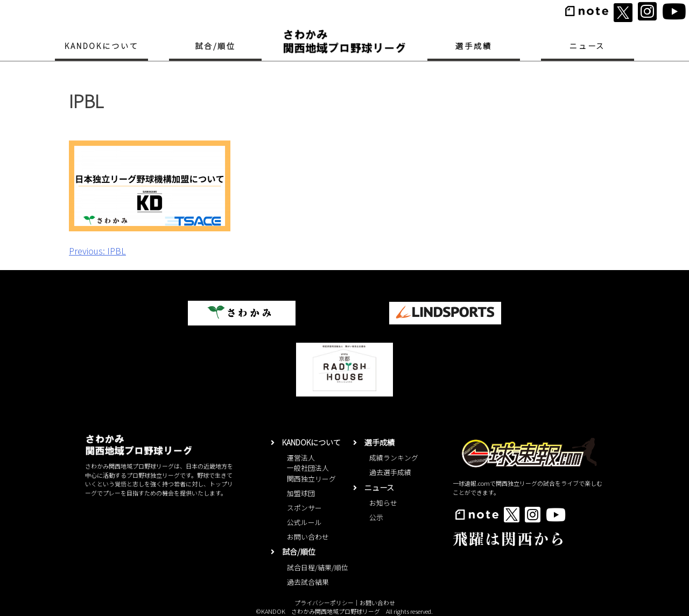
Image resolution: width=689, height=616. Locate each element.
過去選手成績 (390, 472)
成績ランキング (394, 458)
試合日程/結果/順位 (318, 567)
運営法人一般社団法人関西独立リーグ (311, 468)
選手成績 (473, 46)
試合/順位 (215, 46)
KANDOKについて (101, 46)
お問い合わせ (308, 537)
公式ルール (304, 522)
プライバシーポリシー (324, 603)
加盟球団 (301, 493)
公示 (376, 517)
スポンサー (304, 508)
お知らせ (383, 503)
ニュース (587, 46)
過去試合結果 (308, 582)
